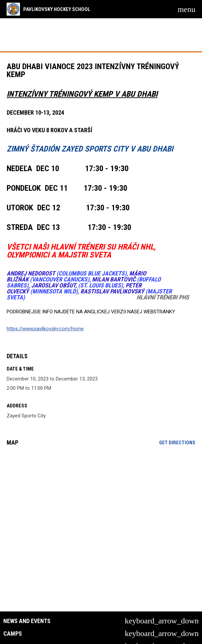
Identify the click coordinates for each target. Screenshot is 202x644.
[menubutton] (187, 9)
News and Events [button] (27, 621)
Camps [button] (13, 634)
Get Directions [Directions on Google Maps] (177, 443)
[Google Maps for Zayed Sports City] (101, 502)
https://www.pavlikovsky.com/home (45, 329)
